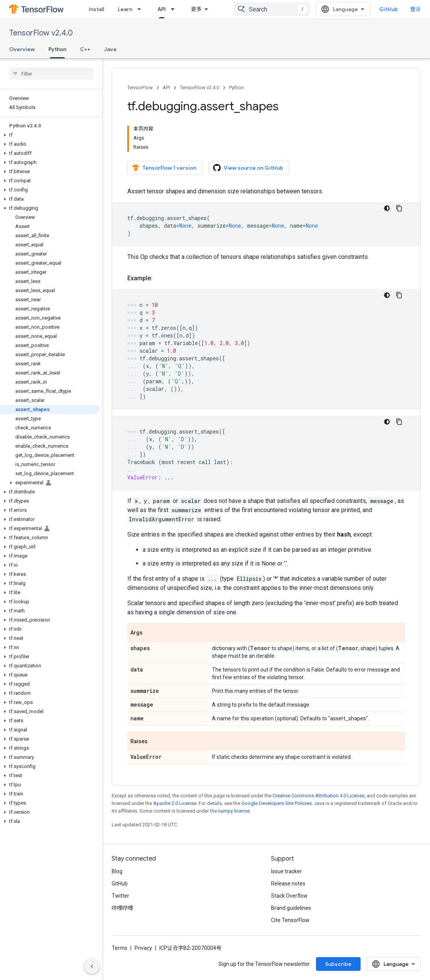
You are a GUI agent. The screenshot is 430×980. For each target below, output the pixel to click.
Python (237, 88)
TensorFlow (140, 88)
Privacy (143, 948)
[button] (50, 135)
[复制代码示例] (399, 208)
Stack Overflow (289, 896)
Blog (117, 871)
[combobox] (272, 9)
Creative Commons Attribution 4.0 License (318, 796)
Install (96, 9)
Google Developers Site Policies (277, 803)
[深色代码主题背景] (387, 208)
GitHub (389, 9)
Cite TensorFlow (290, 920)
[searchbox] (51, 74)
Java (110, 49)
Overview (22, 49)
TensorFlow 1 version (164, 168)
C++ (85, 49)
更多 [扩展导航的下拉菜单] (196, 9)
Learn (125, 9)
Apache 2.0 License (175, 803)
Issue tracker (286, 871)
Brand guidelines (291, 908)
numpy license (234, 811)
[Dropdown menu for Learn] (141, 9)
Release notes (288, 884)
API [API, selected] (162, 9)
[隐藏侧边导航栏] (92, 966)
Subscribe (338, 964)
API (166, 88)
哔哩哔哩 (122, 908)
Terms (120, 948)
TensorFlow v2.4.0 (41, 33)
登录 (416, 9)
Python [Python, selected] (57, 49)
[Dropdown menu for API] (175, 9)
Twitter (120, 896)
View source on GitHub (248, 168)
